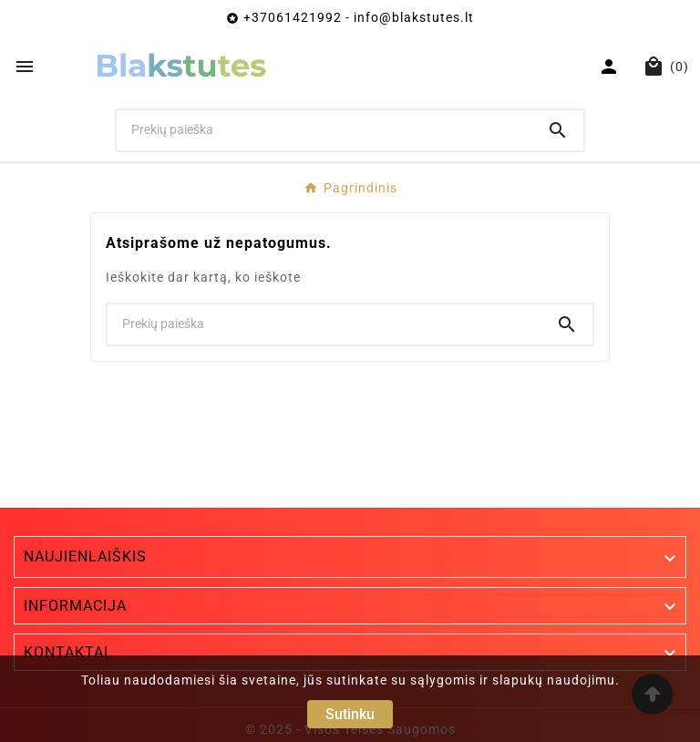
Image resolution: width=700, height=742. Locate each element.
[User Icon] (611, 67)
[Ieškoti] (325, 129)
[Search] (558, 130)
